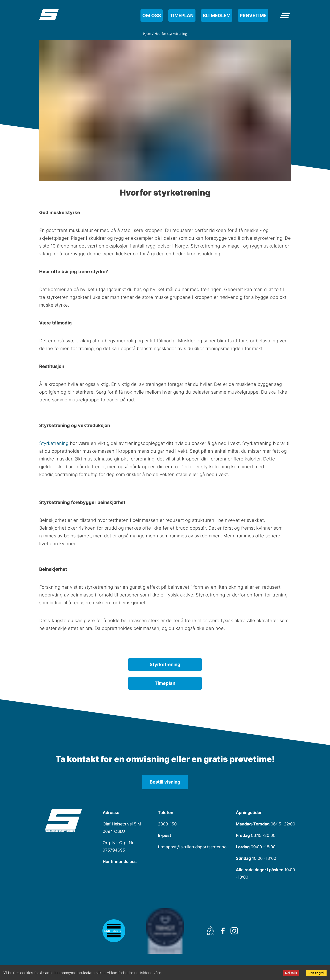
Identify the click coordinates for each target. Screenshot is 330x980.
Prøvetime (253, 16)
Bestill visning (165, 782)
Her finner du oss (120, 862)
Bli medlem (217, 16)
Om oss (152, 16)
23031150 (167, 824)
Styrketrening (54, 443)
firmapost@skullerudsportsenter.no (192, 847)
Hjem (147, 34)
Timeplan (182, 16)
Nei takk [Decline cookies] (291, 973)
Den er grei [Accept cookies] (316, 973)
